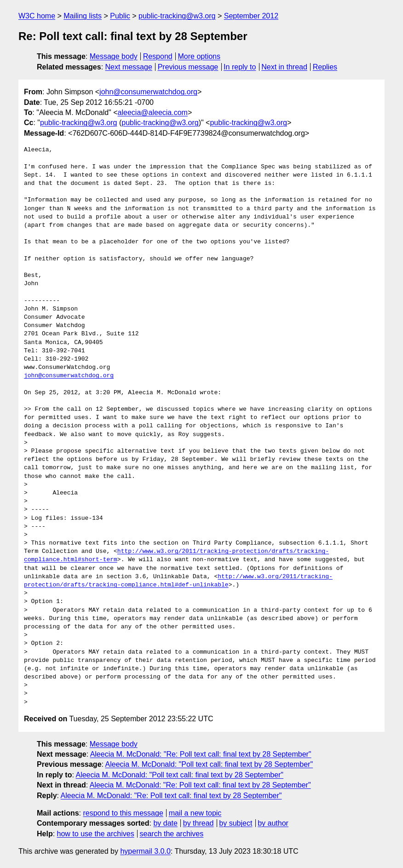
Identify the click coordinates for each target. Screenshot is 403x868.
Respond (158, 56)
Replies (325, 67)
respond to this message (123, 813)
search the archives (172, 834)
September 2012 (251, 16)
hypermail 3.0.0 (145, 851)
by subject (236, 823)
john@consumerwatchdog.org (148, 92)
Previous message (188, 67)
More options (199, 56)
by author (273, 823)
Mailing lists (83, 16)
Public (120, 16)
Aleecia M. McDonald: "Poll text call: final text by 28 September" (209, 764)
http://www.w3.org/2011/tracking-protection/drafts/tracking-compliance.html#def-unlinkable (178, 581)
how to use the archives (96, 834)
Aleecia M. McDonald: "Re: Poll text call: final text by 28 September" (201, 754)
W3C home (37, 16)
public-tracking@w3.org (177, 16)
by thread (199, 823)
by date (165, 823)
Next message (129, 67)
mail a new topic (195, 813)
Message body (114, 56)
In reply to (240, 67)
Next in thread (284, 67)
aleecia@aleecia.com (153, 112)
